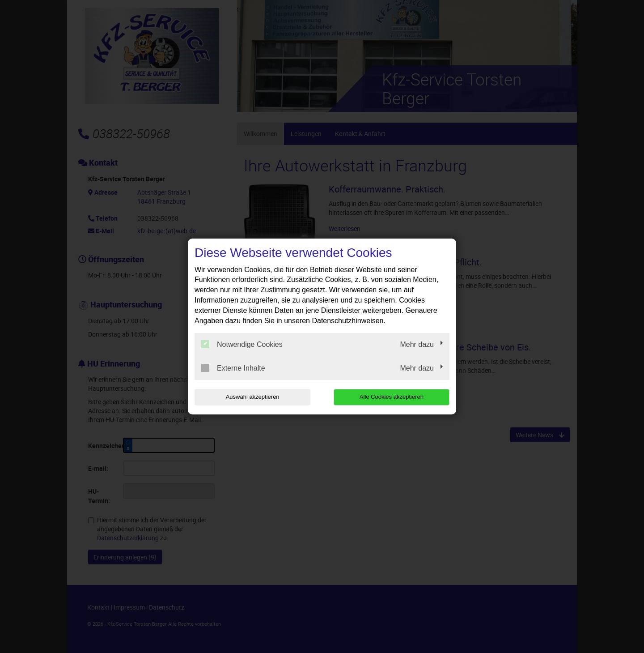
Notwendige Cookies (242, 344)
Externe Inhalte (233, 368)
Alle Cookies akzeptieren (392, 397)
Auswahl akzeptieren (252, 397)
